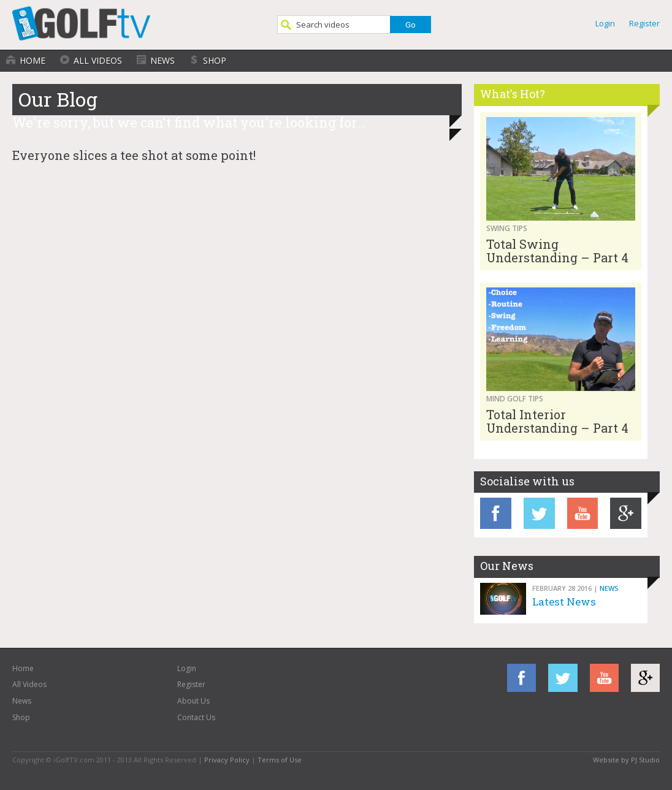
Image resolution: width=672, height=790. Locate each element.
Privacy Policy (227, 760)
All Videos (98, 60)
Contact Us (196, 717)
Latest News (564, 602)
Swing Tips (507, 228)
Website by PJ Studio (626, 760)
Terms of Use (280, 760)
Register (644, 23)
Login (605, 23)
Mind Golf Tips (515, 399)
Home (32, 60)
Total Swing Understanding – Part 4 (557, 251)
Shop (215, 60)
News (162, 60)
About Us (193, 701)
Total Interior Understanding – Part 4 (557, 421)
